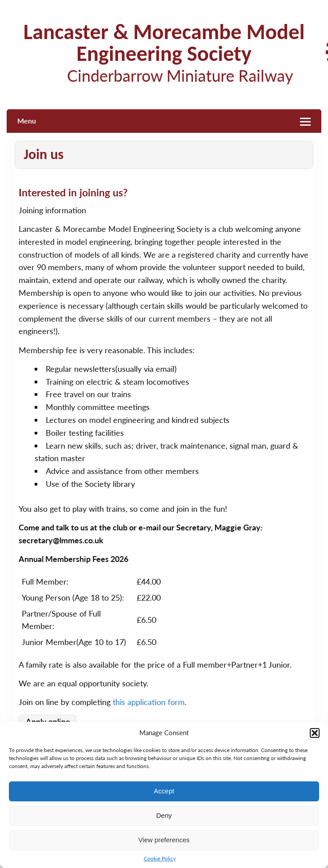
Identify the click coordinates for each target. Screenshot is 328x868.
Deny (164, 815)
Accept (164, 791)
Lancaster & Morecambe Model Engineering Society (164, 43)
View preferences (164, 840)
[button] (315, 733)
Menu (27, 121)
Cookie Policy (160, 858)
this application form (149, 702)
